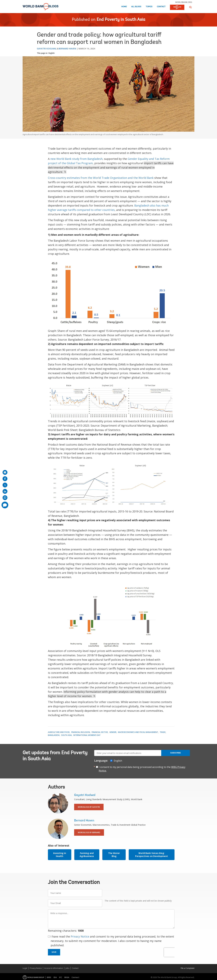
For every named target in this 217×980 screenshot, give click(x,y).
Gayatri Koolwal (47, 49)
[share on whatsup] (5, 498)
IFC (61, 977)
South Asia (66, 735)
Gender (113, 732)
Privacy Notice (80, 936)
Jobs (67, 968)
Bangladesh (54, 735)
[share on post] (5, 485)
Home (124, 7)
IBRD (49, 977)
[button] (190, 7)
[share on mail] (5, 472)
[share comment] (5, 505)
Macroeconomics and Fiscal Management (138, 732)
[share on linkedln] (5, 491)
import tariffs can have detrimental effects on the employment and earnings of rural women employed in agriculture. (111, 168)
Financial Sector (100, 732)
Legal (25, 968)
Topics (149, 7)
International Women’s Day (87, 735)
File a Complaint (188, 968)
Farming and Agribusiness (87, 855)
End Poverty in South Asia (121, 20)
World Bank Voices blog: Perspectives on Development (152, 855)
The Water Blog (114, 855)
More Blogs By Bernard (89, 832)
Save (54, 952)
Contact (161, 7)
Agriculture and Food (59, 732)
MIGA (67, 977)
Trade (163, 732)
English (52, 53)
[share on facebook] (5, 479)
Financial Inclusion (81, 732)
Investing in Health (60, 855)
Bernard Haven (67, 49)
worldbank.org (184, 2)
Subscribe (175, 753)
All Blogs (136, 7)
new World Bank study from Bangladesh (76, 159)
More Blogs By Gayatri (89, 807)
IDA (55, 977)
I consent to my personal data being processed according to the (142, 769)
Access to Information (54, 968)
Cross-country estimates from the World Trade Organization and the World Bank (101, 178)
